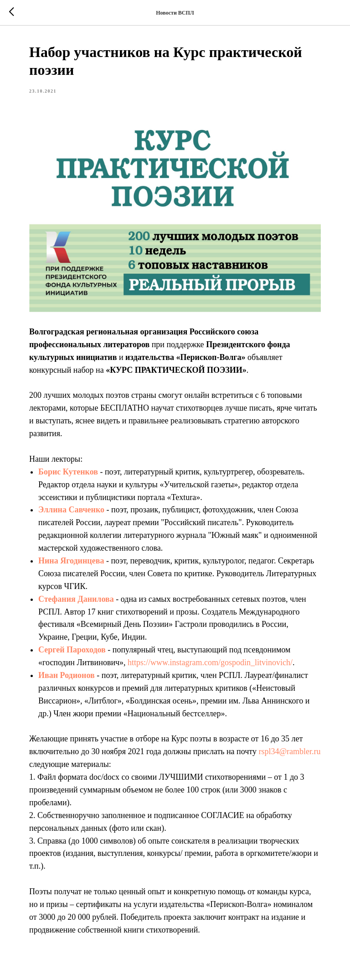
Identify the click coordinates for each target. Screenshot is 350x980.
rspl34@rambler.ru (289, 751)
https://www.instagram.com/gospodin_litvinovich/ (210, 662)
